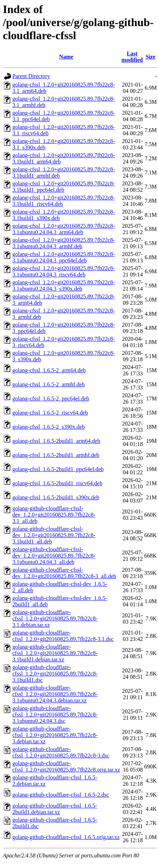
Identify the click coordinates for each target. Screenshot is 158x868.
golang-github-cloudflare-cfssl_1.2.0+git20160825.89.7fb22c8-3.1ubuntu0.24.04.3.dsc (55, 715)
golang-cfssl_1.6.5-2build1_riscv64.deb (57, 483)
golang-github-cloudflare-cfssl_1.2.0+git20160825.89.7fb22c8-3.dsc (61, 752)
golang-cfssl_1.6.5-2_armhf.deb (49, 384)
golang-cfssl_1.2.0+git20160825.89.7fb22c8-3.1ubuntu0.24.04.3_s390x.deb (64, 286)
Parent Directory (31, 76)
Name (66, 57)
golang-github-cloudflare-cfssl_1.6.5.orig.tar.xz (66, 837)
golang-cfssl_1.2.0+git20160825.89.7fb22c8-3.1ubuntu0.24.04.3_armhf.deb (64, 243)
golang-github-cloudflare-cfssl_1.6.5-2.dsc (61, 795)
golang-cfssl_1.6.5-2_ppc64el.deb (51, 399)
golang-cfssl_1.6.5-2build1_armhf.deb (56, 455)
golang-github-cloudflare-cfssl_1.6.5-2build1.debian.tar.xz (55, 809)
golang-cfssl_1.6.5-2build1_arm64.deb (56, 441)
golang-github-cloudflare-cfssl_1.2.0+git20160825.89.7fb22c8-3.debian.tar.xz (55, 735)
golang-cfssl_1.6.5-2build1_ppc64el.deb (58, 469)
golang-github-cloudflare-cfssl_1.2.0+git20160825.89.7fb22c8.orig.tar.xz (66, 766)
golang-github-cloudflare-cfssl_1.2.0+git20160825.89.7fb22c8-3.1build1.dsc (55, 674)
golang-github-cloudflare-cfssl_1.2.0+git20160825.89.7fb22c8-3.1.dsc (63, 636)
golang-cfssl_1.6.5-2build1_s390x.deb (56, 497)
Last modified (132, 57)
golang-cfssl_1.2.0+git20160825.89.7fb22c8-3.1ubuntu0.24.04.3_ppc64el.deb (64, 257)
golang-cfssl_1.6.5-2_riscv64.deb (50, 413)
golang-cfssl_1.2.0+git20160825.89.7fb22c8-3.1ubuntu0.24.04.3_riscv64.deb (64, 271)
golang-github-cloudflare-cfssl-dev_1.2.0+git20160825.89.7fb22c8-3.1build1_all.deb (54, 535)
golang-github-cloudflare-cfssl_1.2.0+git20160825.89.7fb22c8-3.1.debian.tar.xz (55, 619)
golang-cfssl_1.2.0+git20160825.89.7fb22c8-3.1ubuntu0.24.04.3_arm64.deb (64, 229)
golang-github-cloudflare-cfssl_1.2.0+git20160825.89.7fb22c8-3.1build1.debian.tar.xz (55, 653)
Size (151, 57)
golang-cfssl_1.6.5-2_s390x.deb (49, 427)
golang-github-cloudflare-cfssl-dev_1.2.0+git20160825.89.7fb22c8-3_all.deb (64, 573)
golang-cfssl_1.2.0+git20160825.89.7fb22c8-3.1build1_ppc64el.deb (64, 187)
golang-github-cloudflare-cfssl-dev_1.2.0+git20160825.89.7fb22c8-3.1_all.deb (54, 515)
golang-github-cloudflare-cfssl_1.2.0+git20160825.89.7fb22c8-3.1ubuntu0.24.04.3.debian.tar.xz (55, 694)
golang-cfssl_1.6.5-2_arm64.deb (49, 370)
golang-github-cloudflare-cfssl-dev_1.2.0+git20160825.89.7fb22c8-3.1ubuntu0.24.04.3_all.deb (54, 556)
